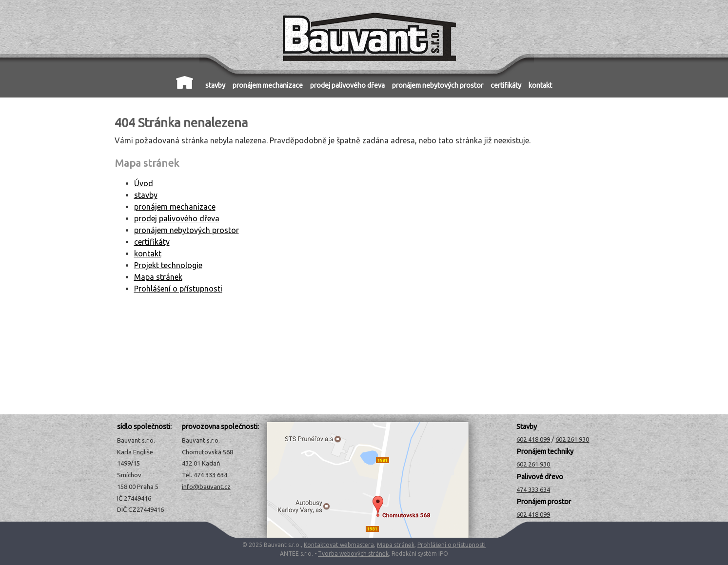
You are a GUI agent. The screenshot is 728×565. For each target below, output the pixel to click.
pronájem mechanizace (268, 85)
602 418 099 (533, 439)
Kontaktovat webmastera (339, 545)
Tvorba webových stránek (353, 554)
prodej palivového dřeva (347, 85)
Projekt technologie (168, 265)
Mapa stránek (158, 277)
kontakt (540, 85)
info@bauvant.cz (206, 487)
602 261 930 (572, 439)
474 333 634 (533, 489)
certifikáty (506, 85)
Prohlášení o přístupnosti (178, 289)
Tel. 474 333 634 (205, 475)
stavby (215, 85)
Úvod (185, 82)
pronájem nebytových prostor (438, 85)
